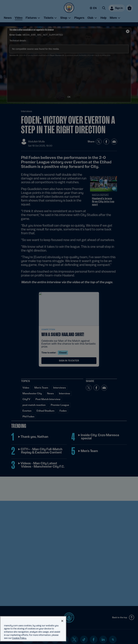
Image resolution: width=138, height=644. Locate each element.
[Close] (62, 621)
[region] (33, 629)
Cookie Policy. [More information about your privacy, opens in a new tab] (19, 638)
